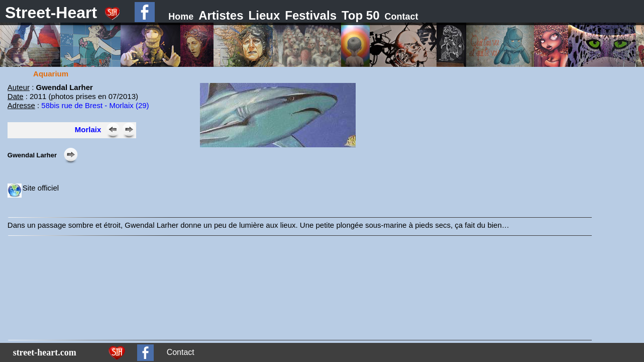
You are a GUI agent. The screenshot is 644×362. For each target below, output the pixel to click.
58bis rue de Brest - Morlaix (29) (95, 105)
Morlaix (88, 129)
